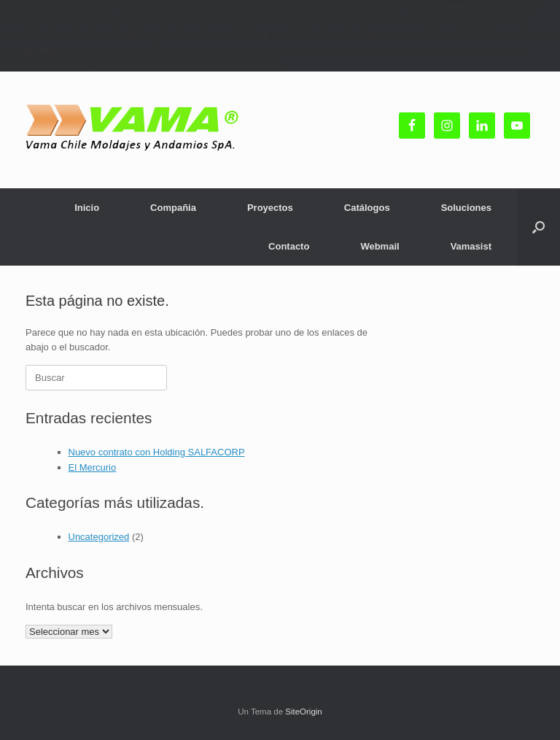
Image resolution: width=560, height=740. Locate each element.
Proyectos (270, 208)
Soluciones (466, 208)
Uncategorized (99, 537)
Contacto (289, 246)
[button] (538, 227)
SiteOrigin (304, 712)
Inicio (87, 208)
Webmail (380, 246)
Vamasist (471, 246)
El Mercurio (93, 467)
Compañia (173, 208)
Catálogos (367, 208)
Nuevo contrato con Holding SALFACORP (157, 452)
